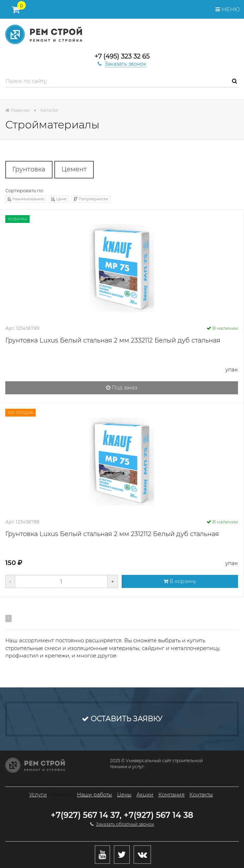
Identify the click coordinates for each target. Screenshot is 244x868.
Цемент (74, 169)
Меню (228, 9)
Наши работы (94, 795)
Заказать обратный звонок (125, 824)
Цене (59, 199)
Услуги (38, 795)
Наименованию (26, 199)
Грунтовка (29, 169)
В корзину (180, 581)
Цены (124, 795)
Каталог (62, 795)
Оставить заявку (122, 719)
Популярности (91, 199)
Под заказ (122, 388)
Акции (145, 795)
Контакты (201, 795)
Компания (171, 795)
